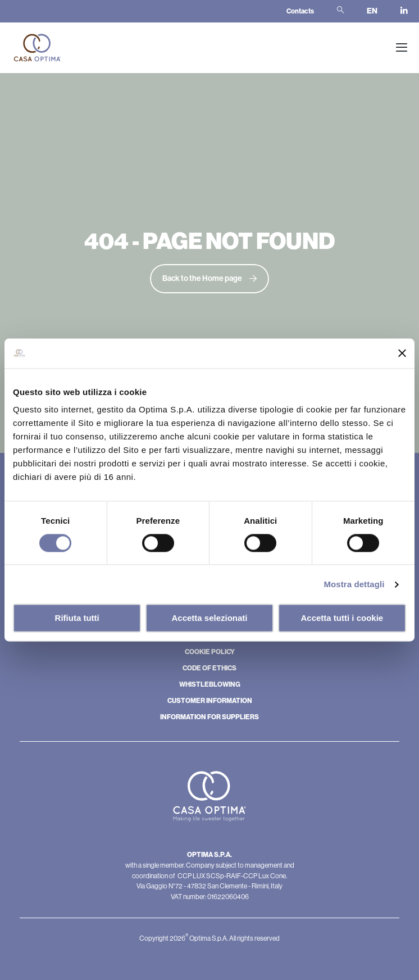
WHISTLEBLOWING (210, 684)
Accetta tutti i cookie (342, 618)
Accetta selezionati (209, 618)
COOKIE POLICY (210, 652)
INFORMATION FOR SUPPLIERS (210, 717)
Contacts (300, 11)
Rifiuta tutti (77, 618)
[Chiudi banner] (402, 353)
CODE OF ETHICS (210, 668)
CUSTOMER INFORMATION (210, 701)
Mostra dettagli (354, 584)
